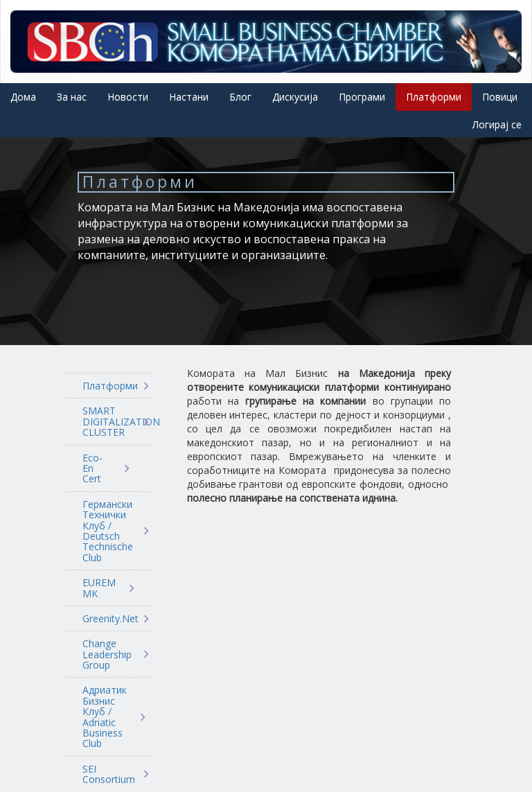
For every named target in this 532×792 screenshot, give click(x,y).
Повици (500, 97)
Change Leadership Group (106, 654)
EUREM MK (99, 588)
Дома (23, 97)
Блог (240, 97)
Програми (362, 97)
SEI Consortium (106, 774)
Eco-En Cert (92, 468)
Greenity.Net (106, 618)
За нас (72, 97)
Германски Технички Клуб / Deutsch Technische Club (106, 531)
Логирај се (497, 124)
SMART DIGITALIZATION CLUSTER (106, 421)
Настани (189, 97)
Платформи (434, 97)
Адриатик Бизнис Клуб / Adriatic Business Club (105, 716)
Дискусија (295, 97)
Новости (128, 97)
